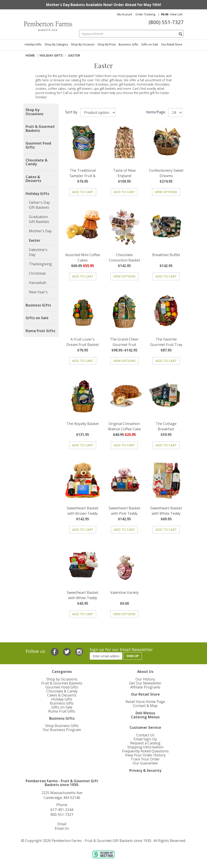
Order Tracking (145, 14)
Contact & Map (145, 706)
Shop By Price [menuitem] (107, 44)
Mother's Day (40, 231)
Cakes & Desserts (33, 179)
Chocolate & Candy (37, 162)
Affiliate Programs (145, 687)
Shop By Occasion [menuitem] (83, 44)
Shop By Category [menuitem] (56, 44)
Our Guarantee (145, 763)
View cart (176, 14)
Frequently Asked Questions (145, 751)
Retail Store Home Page (145, 702)
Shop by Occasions (34, 112)
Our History (145, 679)
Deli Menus (145, 713)
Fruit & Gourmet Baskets (40, 129)
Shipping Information (145, 747)
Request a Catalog (145, 743)
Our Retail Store (172, 44)
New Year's (38, 292)
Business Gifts (128, 44)
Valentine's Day (38, 252)
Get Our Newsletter (145, 683)
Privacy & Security (145, 770)
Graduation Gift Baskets (39, 219)
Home (30, 55)
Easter (35, 240)
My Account (125, 14)
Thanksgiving (40, 264)
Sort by (71, 112)
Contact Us (145, 735)
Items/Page (156, 112)
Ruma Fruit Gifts (40, 331)
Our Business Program (62, 730)
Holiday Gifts (33, 44)
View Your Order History (145, 755)
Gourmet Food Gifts (38, 145)
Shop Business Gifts (62, 726)
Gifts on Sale (150, 44)
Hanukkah (38, 283)
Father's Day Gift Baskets (39, 205)
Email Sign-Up (145, 739)
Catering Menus (145, 717)
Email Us (62, 828)
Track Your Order (145, 759)
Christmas (37, 273)
